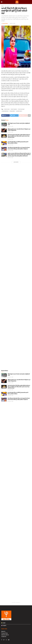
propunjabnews (5, 111)
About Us (3, 631)
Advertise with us (5, 635)
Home (2, 6)
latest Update (14, 109)
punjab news (19, 111)
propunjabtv (12, 111)
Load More (16, 162)
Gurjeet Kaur (5, 23)
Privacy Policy (4, 633)
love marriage (21, 109)
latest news (7, 109)
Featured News (7, 6)
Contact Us (4, 637)
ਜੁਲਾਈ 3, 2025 (13, 23)
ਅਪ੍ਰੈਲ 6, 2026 (10, 126)
